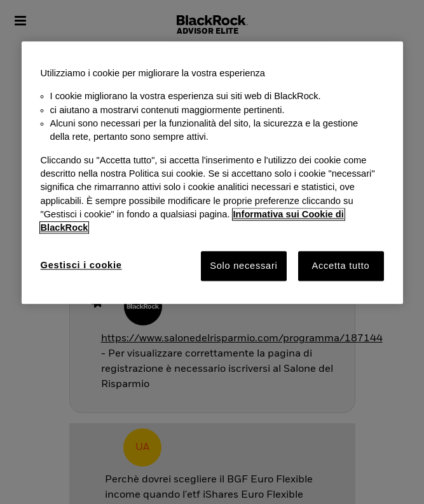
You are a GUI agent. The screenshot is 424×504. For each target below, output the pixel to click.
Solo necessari (243, 266)
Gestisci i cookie (81, 265)
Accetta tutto (340, 266)
